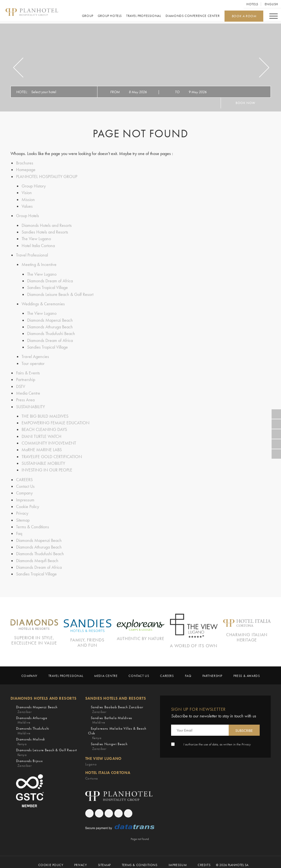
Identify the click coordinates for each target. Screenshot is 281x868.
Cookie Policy (28, 502)
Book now (246, 103)
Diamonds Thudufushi (33, 725)
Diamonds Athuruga (32, 714)
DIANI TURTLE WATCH (42, 433)
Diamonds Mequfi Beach (37, 556)
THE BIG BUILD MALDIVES (45, 413)
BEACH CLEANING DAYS (44, 426)
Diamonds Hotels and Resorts (47, 224)
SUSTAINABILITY (30, 404)
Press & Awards (247, 670)
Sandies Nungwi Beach (109, 740)
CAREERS (24, 476)
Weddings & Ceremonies (43, 302)
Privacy (22, 509)
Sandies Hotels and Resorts (45, 231)
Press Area (25, 397)
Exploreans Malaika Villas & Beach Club (120, 727)
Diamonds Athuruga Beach (50, 325)
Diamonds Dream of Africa (50, 279)
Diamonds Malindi (31, 736)
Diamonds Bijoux (29, 757)
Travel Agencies (35, 354)
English (271, 4)
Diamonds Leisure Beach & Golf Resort (60, 293)
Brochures (25, 163)
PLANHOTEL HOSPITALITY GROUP (47, 176)
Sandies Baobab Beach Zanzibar (117, 703)
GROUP (87, 16)
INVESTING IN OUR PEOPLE (47, 466)
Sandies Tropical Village (47, 286)
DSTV (21, 384)
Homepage (26, 170)
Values (27, 206)
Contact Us (25, 482)
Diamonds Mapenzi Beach (50, 318)
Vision (27, 192)
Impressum (25, 496)
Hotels (252, 4)
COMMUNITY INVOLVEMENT (49, 440)
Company (24, 489)
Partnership (26, 377)
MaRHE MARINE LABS (42, 446)
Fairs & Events (28, 370)
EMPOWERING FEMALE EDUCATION (56, 420)
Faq (19, 529)
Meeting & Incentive (39, 263)
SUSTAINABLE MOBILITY (43, 460)
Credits (204, 859)
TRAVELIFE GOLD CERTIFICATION (52, 453)
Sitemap (23, 516)
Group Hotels (109, 16)
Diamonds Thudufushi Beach (51, 332)
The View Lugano (36, 238)
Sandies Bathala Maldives (112, 714)
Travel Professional (143, 16)
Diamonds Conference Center (192, 16)
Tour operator (33, 361)
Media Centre (28, 390)
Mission (28, 199)
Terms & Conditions (33, 522)
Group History (34, 186)
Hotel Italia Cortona (38, 244)
